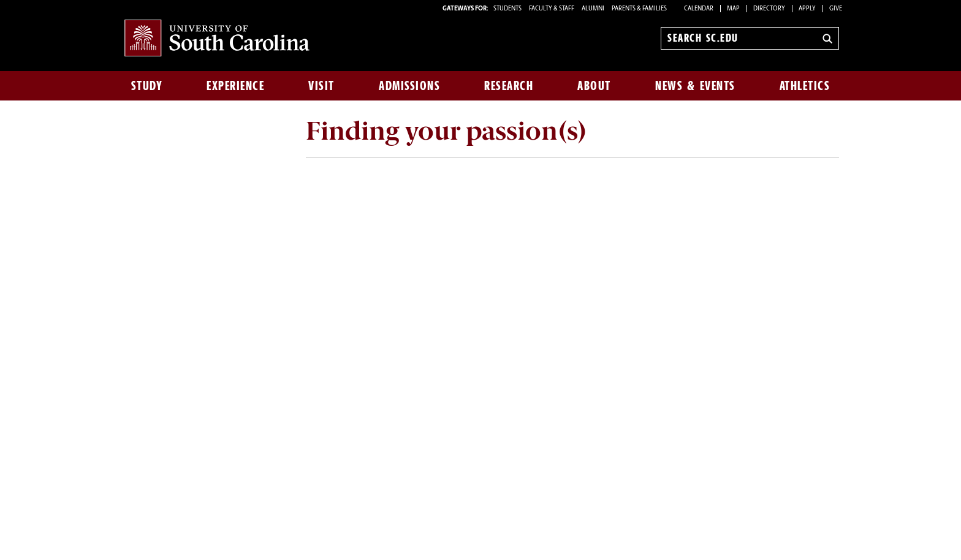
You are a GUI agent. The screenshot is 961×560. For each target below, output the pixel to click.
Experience (235, 86)
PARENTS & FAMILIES (639, 9)
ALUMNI (593, 9)
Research (509, 86)
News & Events (695, 86)
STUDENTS (508, 9)
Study (147, 86)
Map (733, 9)
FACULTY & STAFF (552, 9)
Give (836, 9)
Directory (769, 9)
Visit (321, 86)
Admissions (409, 86)
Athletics (805, 86)
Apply (807, 9)
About (594, 86)
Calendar (699, 9)
